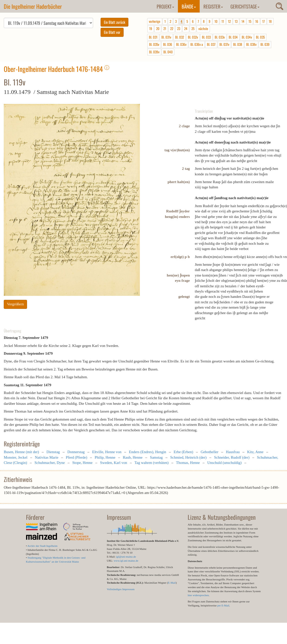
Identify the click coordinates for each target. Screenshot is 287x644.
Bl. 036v (181, 44)
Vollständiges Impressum (121, 589)
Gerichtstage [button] (245, 6)
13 (236, 21)
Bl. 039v (154, 52)
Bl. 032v (193, 37)
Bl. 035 (260, 37)
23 (179, 29)
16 (257, 21)
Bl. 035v (154, 44)
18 (270, 21)
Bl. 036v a (197, 44)
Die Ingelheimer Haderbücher (33, 6)
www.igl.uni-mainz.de (126, 561)
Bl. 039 (265, 44)
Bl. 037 (211, 44)
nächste (203, 29)
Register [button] (213, 6)
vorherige (155, 21)
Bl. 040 (168, 52)
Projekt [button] (165, 6)
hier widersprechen (198, 595)
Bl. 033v (220, 37)
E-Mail (172, 583)
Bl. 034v (247, 37)
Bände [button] (189, 6)
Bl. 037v (224, 44)
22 (172, 29)
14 (243, 21)
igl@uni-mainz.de (126, 557)
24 (186, 29)
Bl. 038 (238, 44)
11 (223, 21)
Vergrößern (15, 304)
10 (216, 21)
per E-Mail (223, 605)
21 (165, 29)
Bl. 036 (168, 44)
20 (158, 29)
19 (151, 29)
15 (250, 21)
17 (263, 21)
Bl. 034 (233, 37)
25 (193, 29)
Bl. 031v (166, 37)
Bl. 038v (251, 44)
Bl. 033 (206, 37)
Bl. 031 (153, 37)
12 (229, 21)
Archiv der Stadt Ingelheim (43, 546)
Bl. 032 (180, 37)
